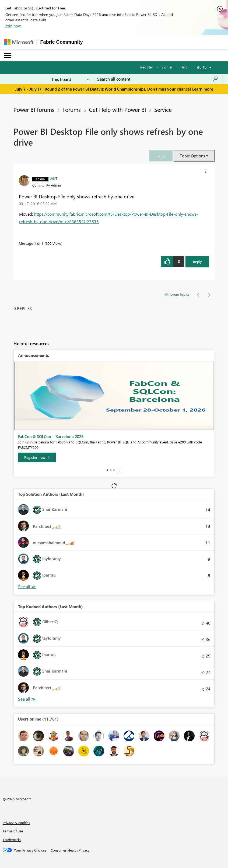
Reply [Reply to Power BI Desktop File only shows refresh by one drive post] (197, 262)
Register (147, 67)
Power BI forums (34, 109)
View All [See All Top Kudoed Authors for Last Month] (27, 699)
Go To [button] (202, 67)
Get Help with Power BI (117, 109)
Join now (13, 26)
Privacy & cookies (16, 823)
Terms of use (13, 831)
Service (163, 109)
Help (184, 67)
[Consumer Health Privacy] (70, 850)
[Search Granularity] (70, 79)
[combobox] (158, 79)
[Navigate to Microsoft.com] (19, 42)
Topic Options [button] (192, 156)
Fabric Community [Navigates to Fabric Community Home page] (62, 42)
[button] (161, 156)
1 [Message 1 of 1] (35, 243)
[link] (161, 156)
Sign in (167, 67)
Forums (72, 109)
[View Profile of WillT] (53, 178)
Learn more (203, 89)
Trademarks (12, 840)
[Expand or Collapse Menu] (8, 56)
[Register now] (37, 457)
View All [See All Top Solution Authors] (27, 587)
